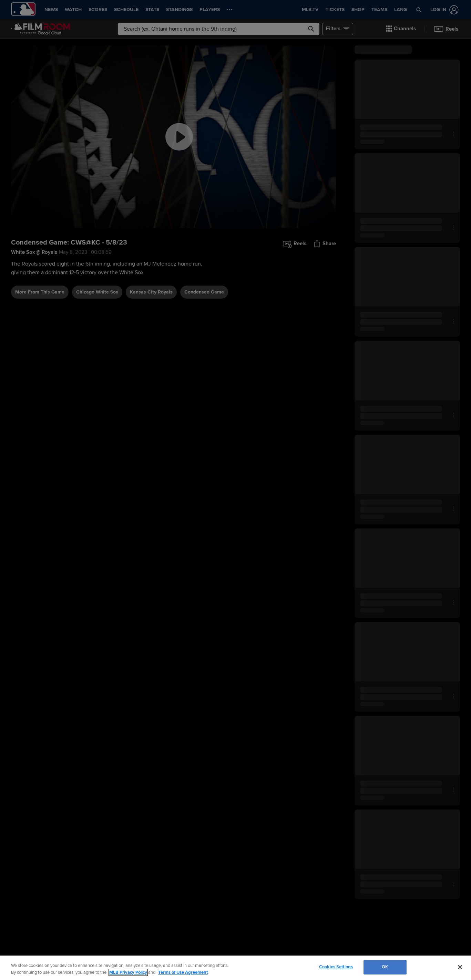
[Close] (460, 967)
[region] (235, 968)
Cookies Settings (336, 967)
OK (385, 967)
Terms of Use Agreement (183, 972)
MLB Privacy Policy (128, 972)
